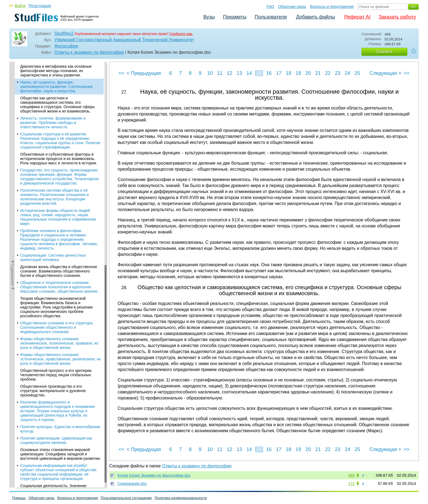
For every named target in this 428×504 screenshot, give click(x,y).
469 (351, 475)
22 (328, 73)
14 (249, 73)
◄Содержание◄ (13, 157)
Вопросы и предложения (332, 7)
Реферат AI (357, 17)
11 (220, 73)
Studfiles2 (64, 33)
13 (239, 73)
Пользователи (271, 17)
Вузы (209, 17)
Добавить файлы (315, 17)
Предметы (235, 17)
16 (269, 73)
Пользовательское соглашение (126, 498)
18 (289, 73)
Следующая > (385, 73)
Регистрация (40, 6)
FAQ (271, 7)
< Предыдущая (144, 73)
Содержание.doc (132, 484)
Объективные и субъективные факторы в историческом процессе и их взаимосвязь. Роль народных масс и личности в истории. (59, 159)
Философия (66, 46)
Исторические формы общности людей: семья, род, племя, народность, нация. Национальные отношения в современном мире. (58, 217)
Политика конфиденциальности (181, 498)
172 (351, 484)
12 (230, 73)
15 (259, 73)
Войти (20, 6)
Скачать (384, 51)
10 (210, 73)
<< (121, 73)
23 (338, 73)
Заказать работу (397, 17)
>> (407, 73)
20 (308, 73)
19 (298, 73)
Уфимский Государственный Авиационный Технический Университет (124, 40)
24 (347, 73)
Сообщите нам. (181, 34)
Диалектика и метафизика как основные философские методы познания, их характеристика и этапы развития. (56, 71)
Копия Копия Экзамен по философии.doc (154, 475)
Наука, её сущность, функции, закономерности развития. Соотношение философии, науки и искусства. (57, 87)
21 (318, 73)
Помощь (19, 498)
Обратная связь (292, 7)
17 (279, 73)
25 (357, 73)
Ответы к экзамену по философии (89, 52)
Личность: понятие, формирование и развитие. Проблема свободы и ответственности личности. (53, 123)
